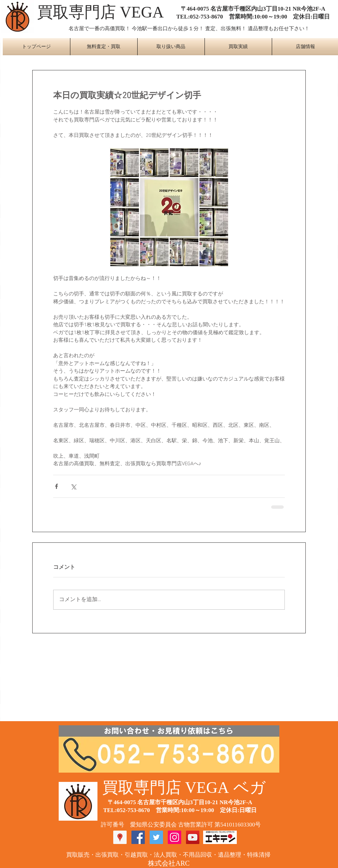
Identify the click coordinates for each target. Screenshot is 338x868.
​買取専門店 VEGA (100, 12)
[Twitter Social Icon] (156, 837)
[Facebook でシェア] (56, 486)
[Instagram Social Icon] (174, 837)
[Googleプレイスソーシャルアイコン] (120, 837)
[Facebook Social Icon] (138, 837)
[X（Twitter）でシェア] (73, 486)
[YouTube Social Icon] (193, 837)
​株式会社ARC (169, 863)
